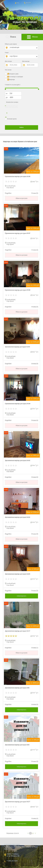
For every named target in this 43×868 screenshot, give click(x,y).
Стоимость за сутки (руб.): (13, 85)
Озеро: (7, 53)
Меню (32, 37)
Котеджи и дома (14, 74)
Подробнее (8, 193)
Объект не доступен (22, 198)
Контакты (27, 3)
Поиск (11, 37)
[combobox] (23, 48)
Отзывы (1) (35, 648)
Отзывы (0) (35, 193)
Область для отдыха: (11, 44)
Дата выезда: (26, 61)
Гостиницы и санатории (16, 77)
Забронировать (21, 596)
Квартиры (12, 80)
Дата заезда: (8, 61)
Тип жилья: (8, 70)
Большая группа (12, 119)
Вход (17, 3)
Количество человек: (12, 102)
